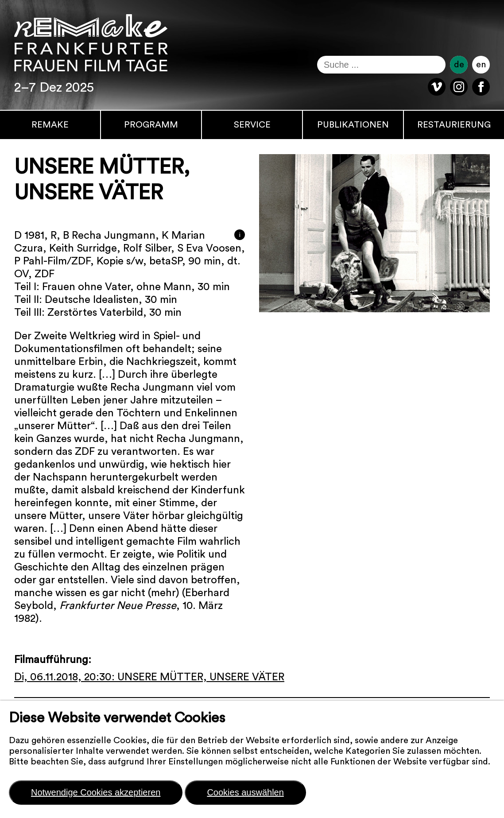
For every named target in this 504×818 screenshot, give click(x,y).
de (459, 65)
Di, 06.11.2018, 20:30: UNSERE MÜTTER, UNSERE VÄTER (149, 677)
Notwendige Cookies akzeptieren (96, 792)
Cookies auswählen (245, 792)
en (481, 65)
